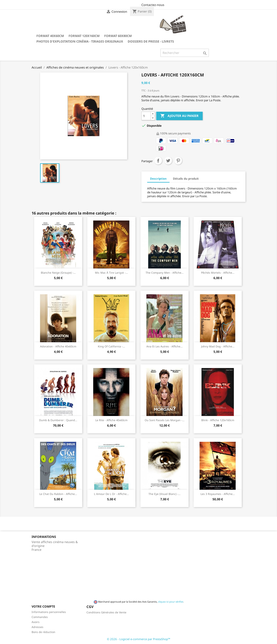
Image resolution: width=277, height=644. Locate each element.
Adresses (37, 627)
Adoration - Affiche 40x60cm (58, 346)
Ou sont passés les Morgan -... (165, 420)
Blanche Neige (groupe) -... (58, 273)
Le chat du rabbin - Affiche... (58, 494)
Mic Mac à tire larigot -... (111, 273)
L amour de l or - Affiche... (111, 494)
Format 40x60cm (50, 36)
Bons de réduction (43, 632)
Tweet (168, 161)
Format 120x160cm (84, 36)
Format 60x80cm (118, 36)
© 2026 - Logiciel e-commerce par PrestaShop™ (139, 639)
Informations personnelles (49, 612)
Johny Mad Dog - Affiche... (218, 346)
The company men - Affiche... (165, 273)
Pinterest (178, 161)
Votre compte (43, 606)
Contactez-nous (153, 5)
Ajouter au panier (179, 116)
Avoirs (36, 622)
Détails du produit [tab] (186, 179)
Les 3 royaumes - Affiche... (218, 494)
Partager (158, 161)
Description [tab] (158, 179)
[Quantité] (146, 116)
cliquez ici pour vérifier (170, 602)
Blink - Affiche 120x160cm (218, 420)
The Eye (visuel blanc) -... (165, 494)
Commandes (40, 617)
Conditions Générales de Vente (106, 612)
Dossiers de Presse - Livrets (151, 41)
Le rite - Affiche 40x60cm (111, 420)
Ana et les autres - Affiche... (165, 346)
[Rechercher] (185, 53)
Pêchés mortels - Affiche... (218, 273)
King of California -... (111, 346)
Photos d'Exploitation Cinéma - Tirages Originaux (80, 41)
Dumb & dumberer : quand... (58, 420)
